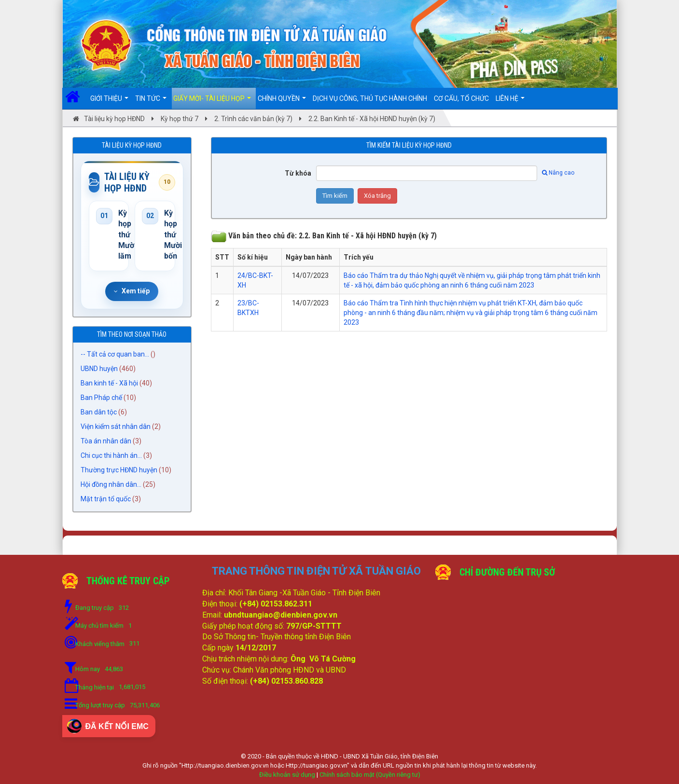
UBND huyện (99, 369)
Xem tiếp (132, 291)
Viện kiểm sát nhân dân (116, 426)
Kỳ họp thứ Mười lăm (120, 235)
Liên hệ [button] (510, 102)
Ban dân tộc (99, 412)
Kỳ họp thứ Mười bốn (166, 235)
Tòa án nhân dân (106, 441)
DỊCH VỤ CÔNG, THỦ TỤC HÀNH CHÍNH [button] (370, 98)
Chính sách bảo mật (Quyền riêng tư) (370, 775)
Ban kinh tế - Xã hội (109, 383)
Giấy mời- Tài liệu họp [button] (212, 102)
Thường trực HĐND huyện (119, 470)
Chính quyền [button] (282, 102)
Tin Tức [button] (151, 102)
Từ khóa (298, 173)
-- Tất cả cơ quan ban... (115, 354)
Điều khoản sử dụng (287, 775)
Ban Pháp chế (101, 398)
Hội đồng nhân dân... (111, 484)
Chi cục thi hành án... (111, 455)
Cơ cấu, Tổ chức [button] (461, 98)
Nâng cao (558, 173)
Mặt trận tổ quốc (106, 499)
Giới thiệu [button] (109, 102)
